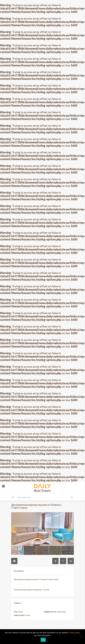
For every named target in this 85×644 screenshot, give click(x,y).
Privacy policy (74, 633)
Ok (43, 640)
